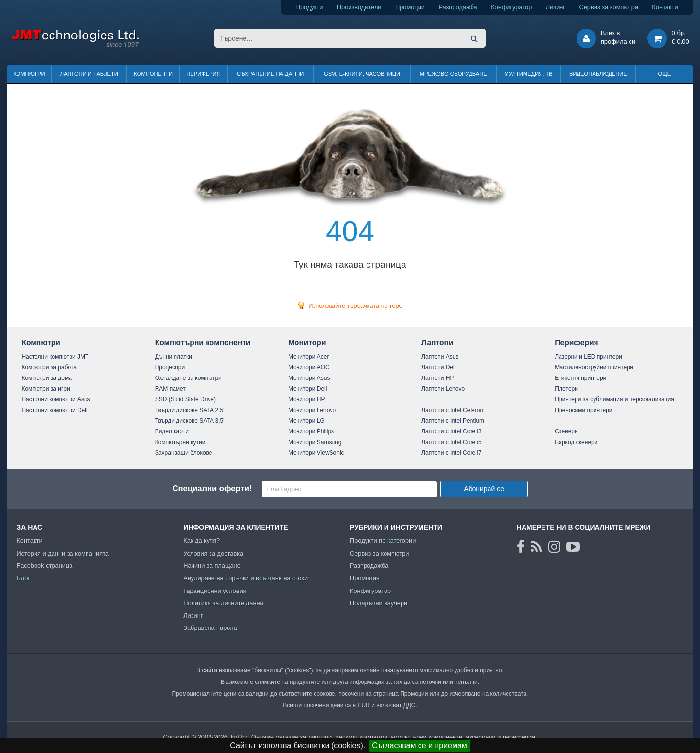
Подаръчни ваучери (379, 603)
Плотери (566, 389)
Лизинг (556, 7)
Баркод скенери (576, 442)
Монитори (307, 343)
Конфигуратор (511, 7)
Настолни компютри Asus (56, 399)
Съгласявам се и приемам (420, 745)
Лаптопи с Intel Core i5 (452, 442)
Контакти (665, 7)
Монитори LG (306, 421)
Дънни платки (174, 357)
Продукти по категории (383, 541)
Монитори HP (307, 399)
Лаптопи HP (437, 378)
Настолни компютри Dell (54, 410)
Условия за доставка (213, 553)
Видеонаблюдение (598, 74)
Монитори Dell (308, 389)
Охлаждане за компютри (188, 378)
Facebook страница (44, 565)
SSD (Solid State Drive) (185, 399)
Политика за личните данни (223, 603)
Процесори (170, 367)
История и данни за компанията (63, 553)
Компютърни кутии (180, 442)
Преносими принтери (583, 410)
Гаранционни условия (215, 591)
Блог (23, 578)
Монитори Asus (309, 378)
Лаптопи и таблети (89, 74)
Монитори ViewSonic (316, 453)
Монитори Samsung (315, 442)
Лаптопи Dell (438, 367)
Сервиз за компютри (608, 7)
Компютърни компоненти (203, 343)
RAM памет (170, 389)
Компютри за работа (49, 367)
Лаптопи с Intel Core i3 (452, 431)
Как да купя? (201, 541)
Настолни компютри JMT (55, 357)
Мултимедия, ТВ (529, 74)
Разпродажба (458, 7)
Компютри (29, 74)
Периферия (203, 74)
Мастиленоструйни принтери (594, 367)
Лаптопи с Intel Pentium (453, 421)
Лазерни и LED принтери (588, 357)
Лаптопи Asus (440, 357)
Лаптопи (437, 343)
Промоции (410, 7)
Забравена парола (210, 628)
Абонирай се (484, 489)
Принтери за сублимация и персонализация (614, 399)
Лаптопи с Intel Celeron (452, 410)
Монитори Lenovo (312, 410)
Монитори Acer (309, 357)
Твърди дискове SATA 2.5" (190, 410)
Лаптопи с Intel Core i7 (452, 453)
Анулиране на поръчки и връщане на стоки (245, 578)
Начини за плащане (212, 565)
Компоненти (153, 74)
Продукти (310, 7)
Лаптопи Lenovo (443, 389)
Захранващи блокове (184, 453)
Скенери (566, 431)
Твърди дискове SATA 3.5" (190, 421)
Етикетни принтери (580, 378)
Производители (359, 7)
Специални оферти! (212, 489)
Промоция (365, 578)
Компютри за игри (45, 389)
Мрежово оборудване (454, 74)
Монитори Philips (311, 431)
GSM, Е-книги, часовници (362, 74)
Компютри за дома (46, 378)
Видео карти (172, 431)
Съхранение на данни (270, 74)
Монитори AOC (309, 367)
